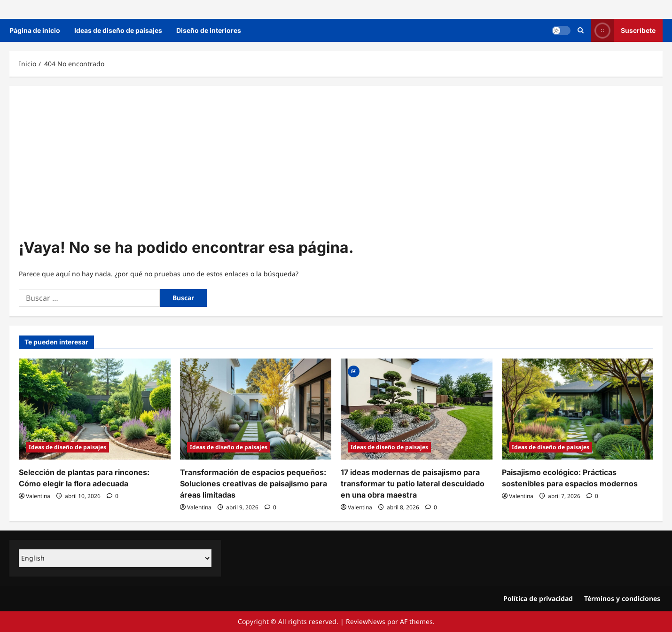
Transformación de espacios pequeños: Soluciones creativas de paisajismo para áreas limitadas (254, 484)
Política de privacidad (538, 598)
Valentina (38, 496)
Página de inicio (35, 30)
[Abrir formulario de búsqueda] (581, 30)
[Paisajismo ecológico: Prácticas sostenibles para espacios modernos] (578, 409)
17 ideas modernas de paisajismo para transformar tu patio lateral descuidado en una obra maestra (413, 484)
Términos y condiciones (622, 598)
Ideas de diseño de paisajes (118, 30)
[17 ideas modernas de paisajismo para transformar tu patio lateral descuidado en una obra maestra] (417, 409)
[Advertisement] (336, 166)
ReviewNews (366, 621)
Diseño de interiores (209, 30)
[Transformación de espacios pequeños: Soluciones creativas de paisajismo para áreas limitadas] (256, 409)
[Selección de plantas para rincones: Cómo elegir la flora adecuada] (95, 409)
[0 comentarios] (113, 496)
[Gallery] (354, 371)
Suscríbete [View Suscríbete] (623, 30)
